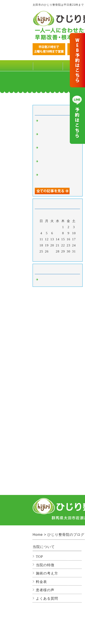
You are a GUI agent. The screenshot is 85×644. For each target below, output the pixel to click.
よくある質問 (47, 598)
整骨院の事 (48, 280)
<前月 (49, 257)
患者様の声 (45, 590)
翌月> (67, 257)
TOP (47, 66)
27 (52, 251)
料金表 (41, 582)
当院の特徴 (45, 565)
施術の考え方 (47, 573)
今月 (58, 257)
